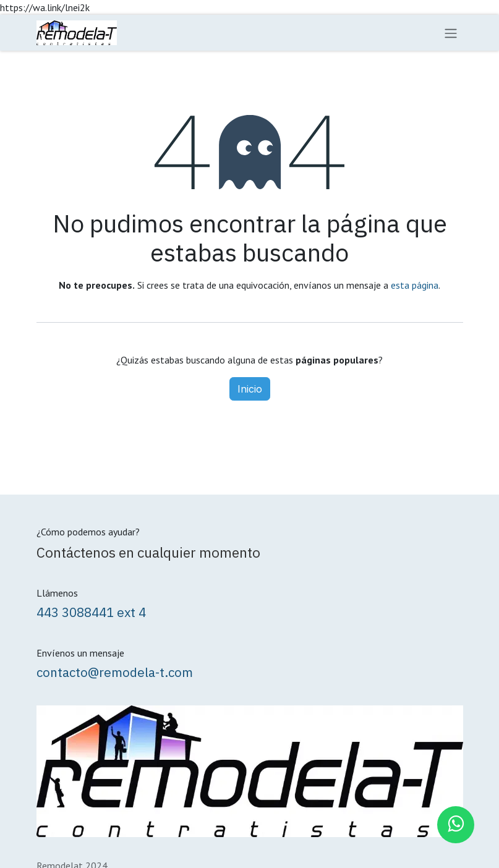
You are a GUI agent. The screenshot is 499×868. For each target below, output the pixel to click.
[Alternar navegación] (451, 33)
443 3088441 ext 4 (91, 612)
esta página (415, 285)
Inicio (250, 389)
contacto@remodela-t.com (115, 672)
